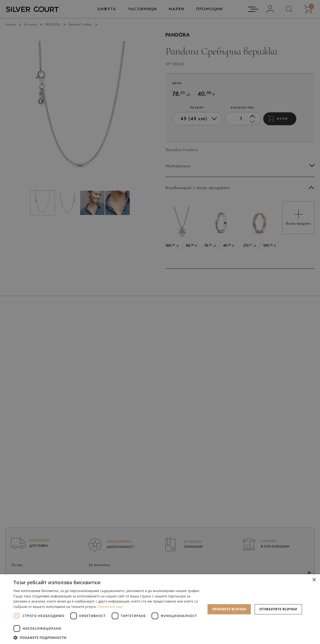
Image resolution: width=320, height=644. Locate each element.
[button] (108, 637)
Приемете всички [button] (229, 609)
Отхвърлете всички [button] (278, 609)
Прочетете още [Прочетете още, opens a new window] (110, 607)
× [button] (314, 580)
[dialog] (160, 322)
